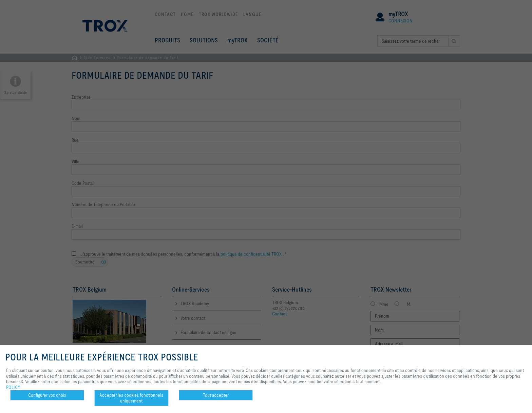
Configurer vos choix (47, 395)
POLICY (13, 387)
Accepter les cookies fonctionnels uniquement (131, 398)
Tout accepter (216, 395)
